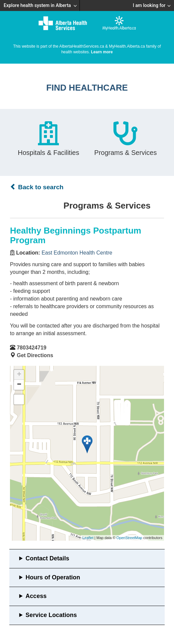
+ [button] (19, 375)
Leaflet (88, 538)
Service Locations (51, 615)
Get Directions (35, 355)
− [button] (19, 385)
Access (36, 596)
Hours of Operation (53, 577)
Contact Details (47, 558)
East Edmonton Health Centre (77, 253)
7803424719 (31, 348)
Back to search (37, 187)
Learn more (102, 52)
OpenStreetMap (129, 538)
